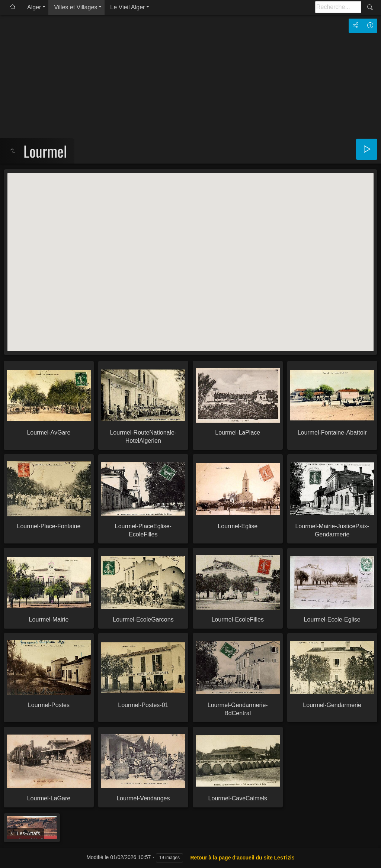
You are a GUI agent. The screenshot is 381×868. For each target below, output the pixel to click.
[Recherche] (338, 7)
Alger (34, 7)
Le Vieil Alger (127, 7)
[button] (190, 255)
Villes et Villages (76, 7)
